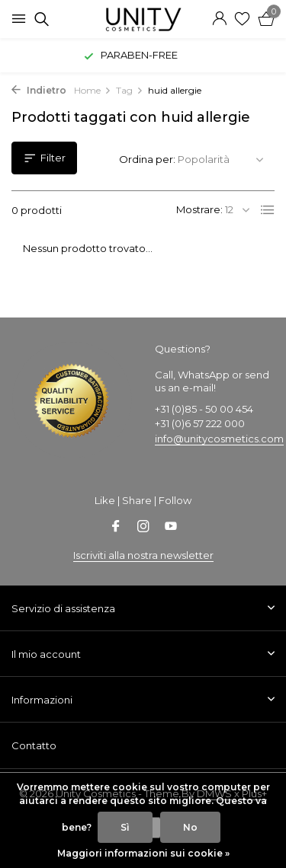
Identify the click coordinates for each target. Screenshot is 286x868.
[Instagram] (143, 528)
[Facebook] (116, 528)
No (190, 827)
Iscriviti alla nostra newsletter (143, 555)
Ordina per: (147, 159)
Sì (125, 827)
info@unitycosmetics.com (219, 439)
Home (93, 90)
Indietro (39, 90)
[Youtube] (171, 528)
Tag (130, 90)
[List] (268, 210)
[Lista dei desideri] (242, 19)
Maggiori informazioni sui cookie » (143, 853)
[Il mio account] (219, 19)
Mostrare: (199, 209)
